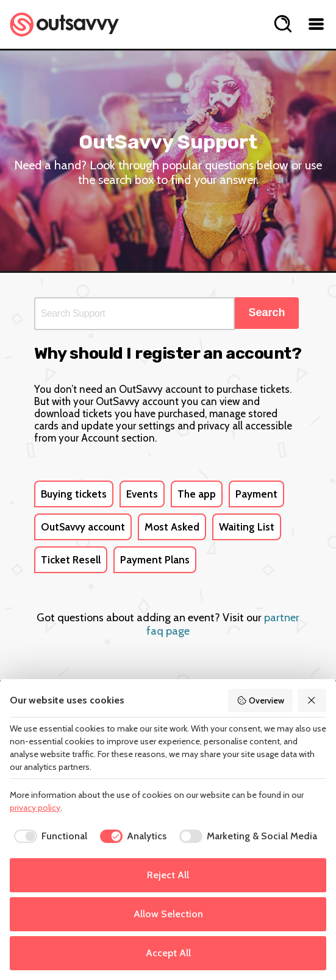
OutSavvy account (83, 527)
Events (142, 494)
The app (197, 494)
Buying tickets (74, 494)
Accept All (168, 953)
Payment (256, 494)
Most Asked (172, 527)
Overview (260, 700)
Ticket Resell (71, 560)
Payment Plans (155, 560)
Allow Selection (168, 914)
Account (100, 438)
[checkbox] (48, 836)
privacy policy (35, 808)
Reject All (168, 875)
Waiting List (247, 527)
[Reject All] (312, 700)
